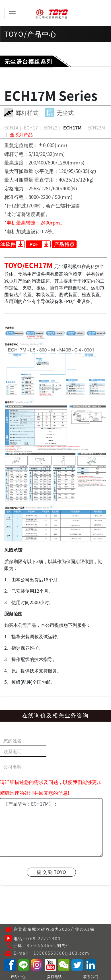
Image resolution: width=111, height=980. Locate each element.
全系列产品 (21, 134)
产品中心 (18, 976)
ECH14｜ (14, 127)
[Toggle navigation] (12, 14)
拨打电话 (54, 976)
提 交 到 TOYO (51, 872)
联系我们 (91, 976)
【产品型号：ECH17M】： (51, 827)
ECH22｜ (53, 127)
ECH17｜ (33, 127)
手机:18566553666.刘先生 (39, 945)
